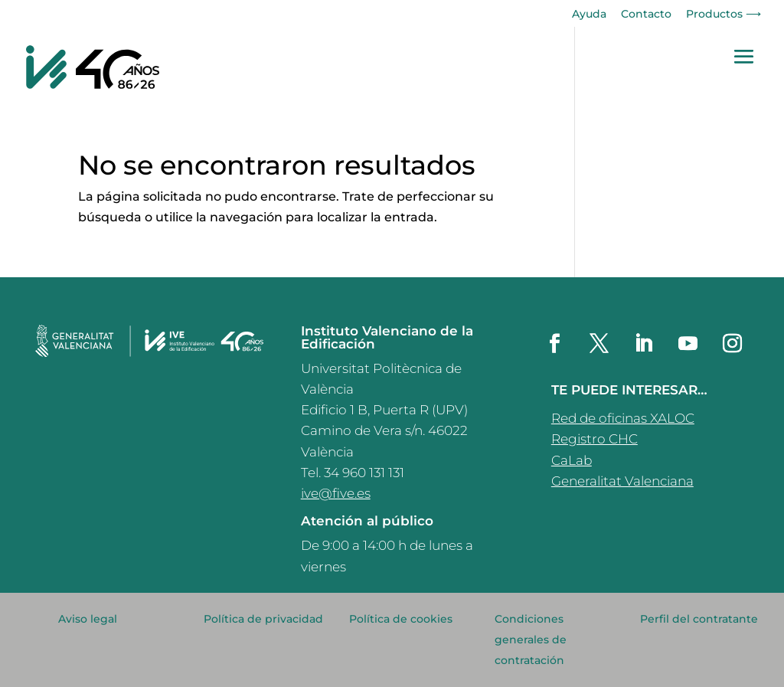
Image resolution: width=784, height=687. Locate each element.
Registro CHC (595, 439)
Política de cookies (401, 619)
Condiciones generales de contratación (531, 640)
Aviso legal (88, 619)
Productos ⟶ (724, 15)
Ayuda (589, 15)
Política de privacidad (263, 619)
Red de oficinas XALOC (623, 418)
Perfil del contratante (699, 619)
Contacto (646, 15)
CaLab (572, 460)
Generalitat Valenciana (622, 481)
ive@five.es (336, 493)
